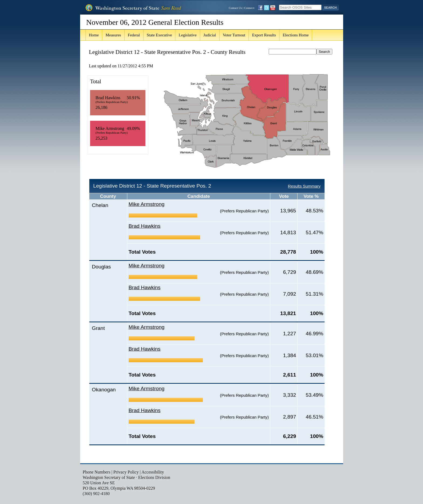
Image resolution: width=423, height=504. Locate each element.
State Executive (159, 35)
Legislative (188, 35)
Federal (134, 35)
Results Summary (304, 186)
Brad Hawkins (145, 226)
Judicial (210, 35)
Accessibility (153, 472)
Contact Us (235, 8)
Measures (113, 35)
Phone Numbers (97, 472)
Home (94, 35)
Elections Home (296, 35)
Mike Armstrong (147, 204)
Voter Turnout (234, 35)
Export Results (264, 35)
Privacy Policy (126, 472)
